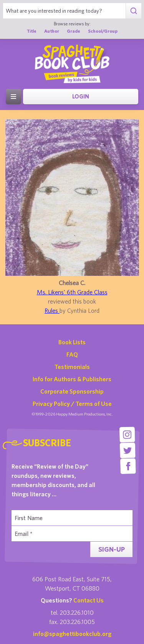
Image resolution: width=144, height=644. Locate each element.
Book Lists (72, 342)
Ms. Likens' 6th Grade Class (72, 292)
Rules (52, 310)
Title (32, 31)
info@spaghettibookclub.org (72, 634)
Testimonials (72, 367)
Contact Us (89, 600)
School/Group (103, 31)
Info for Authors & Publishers (72, 379)
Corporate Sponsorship (72, 391)
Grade (74, 31)
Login (81, 96)
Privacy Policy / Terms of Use (72, 404)
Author (52, 31)
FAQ (72, 354)
